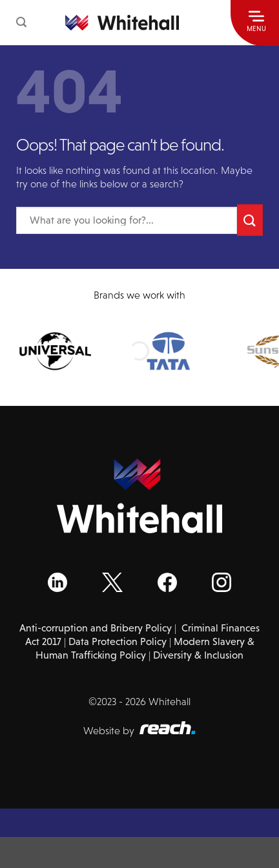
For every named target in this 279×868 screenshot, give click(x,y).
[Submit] (250, 220)
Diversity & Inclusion (198, 655)
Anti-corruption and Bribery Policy (96, 628)
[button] (21, 22)
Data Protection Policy (118, 641)
